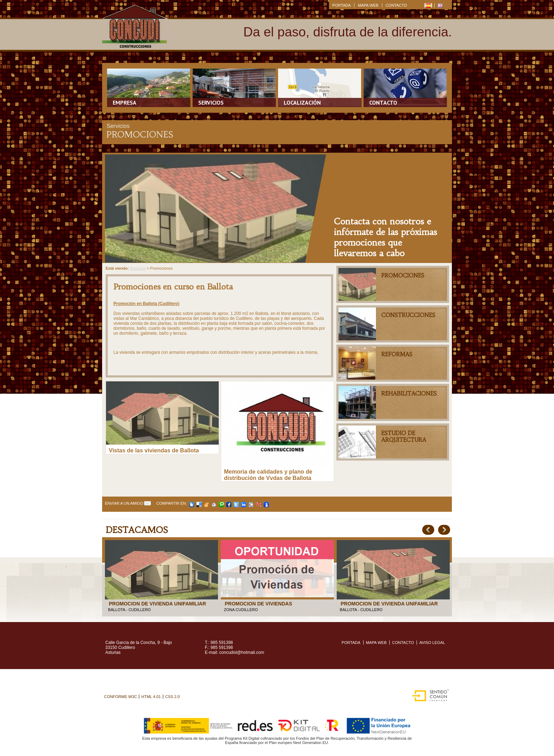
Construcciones (408, 315)
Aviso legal (432, 643)
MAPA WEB (368, 5)
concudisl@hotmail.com (242, 652)
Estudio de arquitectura (404, 436)
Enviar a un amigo (124, 503)
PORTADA (342, 5)
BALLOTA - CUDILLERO (129, 610)
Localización (302, 102)
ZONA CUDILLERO (241, 610)
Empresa (125, 102)
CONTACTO (396, 5)
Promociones (403, 276)
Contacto (383, 102)
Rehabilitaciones (409, 394)
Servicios (211, 102)
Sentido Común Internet (429, 693)
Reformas (397, 354)
